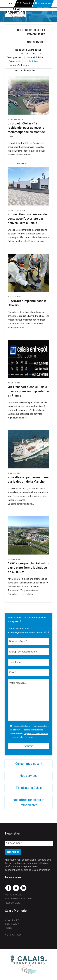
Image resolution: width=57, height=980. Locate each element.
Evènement (15, 61)
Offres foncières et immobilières (31, 32)
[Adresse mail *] (29, 843)
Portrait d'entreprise (19, 65)
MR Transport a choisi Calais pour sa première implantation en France (28, 391)
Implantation (32, 61)
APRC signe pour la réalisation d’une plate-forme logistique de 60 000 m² (28, 568)
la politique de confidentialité (36, 734)
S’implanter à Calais (29, 788)
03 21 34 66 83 (13, 935)
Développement (14, 57)
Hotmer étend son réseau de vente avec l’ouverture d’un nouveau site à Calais (27, 219)
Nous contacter (43, 3)
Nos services (36, 42)
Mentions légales (13, 895)
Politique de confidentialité (18, 899)
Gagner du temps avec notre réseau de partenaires (29, 70)
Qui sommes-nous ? (29, 764)
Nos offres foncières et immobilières (29, 802)
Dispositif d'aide (35, 57)
